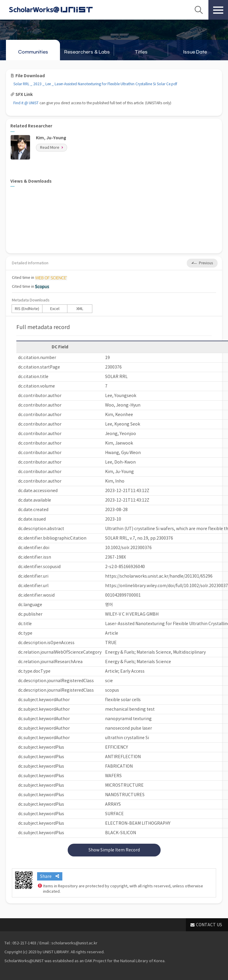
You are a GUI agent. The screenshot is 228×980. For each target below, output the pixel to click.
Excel (55, 309)
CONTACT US (209, 925)
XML (80, 309)
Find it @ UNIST (26, 103)
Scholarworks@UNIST (51, 10)
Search (199, 10)
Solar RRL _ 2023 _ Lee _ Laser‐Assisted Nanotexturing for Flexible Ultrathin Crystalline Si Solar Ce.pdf (95, 84)
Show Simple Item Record (114, 850)
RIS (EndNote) (27, 309)
